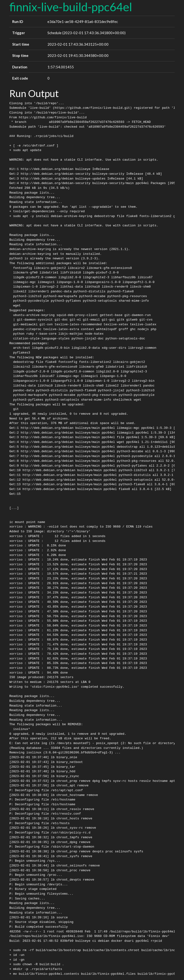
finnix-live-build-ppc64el (71, 7)
